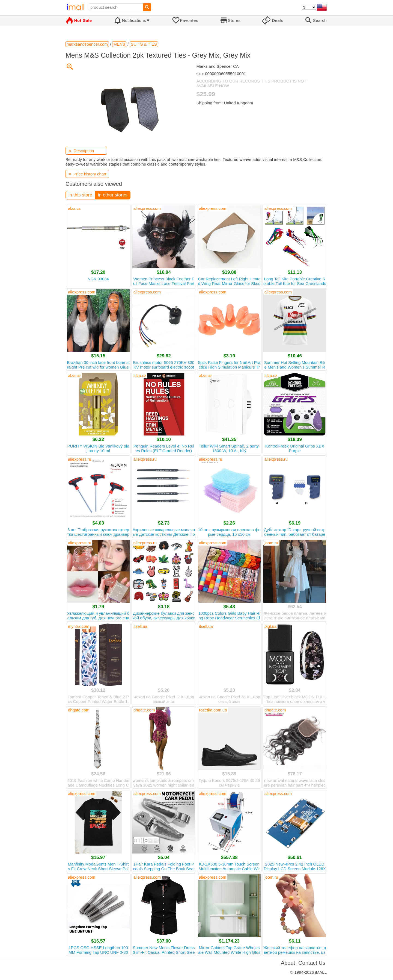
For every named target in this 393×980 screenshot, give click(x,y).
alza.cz (74, 208)
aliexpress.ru (80, 459)
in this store (80, 195)
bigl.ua (270, 626)
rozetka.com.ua (213, 710)
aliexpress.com (147, 208)
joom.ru (271, 543)
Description (81, 151)
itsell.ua (140, 626)
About (288, 963)
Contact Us (312, 963)
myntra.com (79, 626)
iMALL (321, 972)
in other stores (113, 195)
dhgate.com (79, 710)
